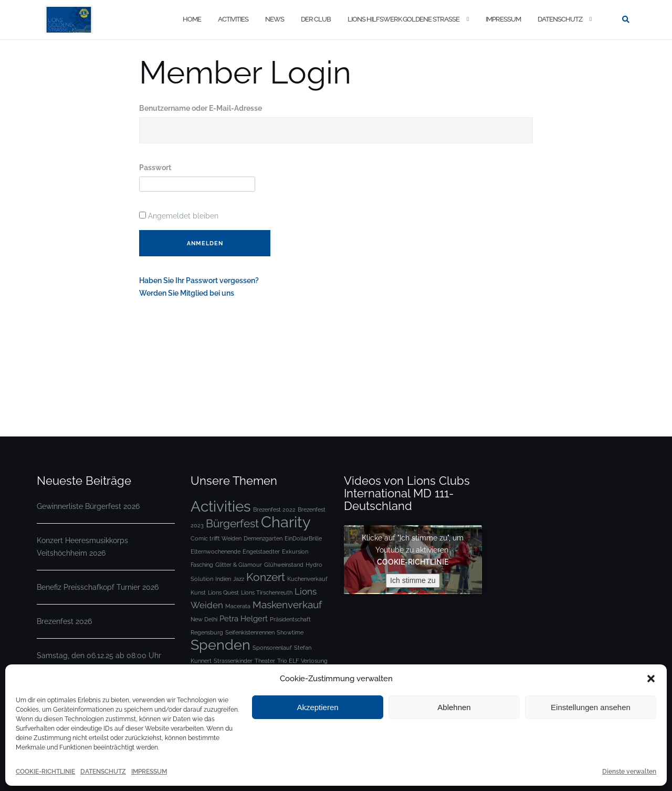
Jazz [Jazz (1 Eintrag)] (239, 579)
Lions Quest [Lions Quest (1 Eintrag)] (223, 592)
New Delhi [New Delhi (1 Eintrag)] (204, 619)
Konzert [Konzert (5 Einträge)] (266, 577)
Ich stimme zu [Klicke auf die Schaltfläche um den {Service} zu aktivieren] (413, 580)
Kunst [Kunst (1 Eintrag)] (198, 592)
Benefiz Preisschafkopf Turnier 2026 (98, 587)
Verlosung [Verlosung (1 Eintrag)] (314, 661)
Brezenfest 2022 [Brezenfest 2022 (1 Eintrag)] (274, 509)
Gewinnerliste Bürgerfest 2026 (88, 506)
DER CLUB (316, 19)
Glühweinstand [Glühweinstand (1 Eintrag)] (284, 565)
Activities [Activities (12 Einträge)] (221, 506)
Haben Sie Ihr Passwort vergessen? (199, 280)
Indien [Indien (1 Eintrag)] (223, 579)
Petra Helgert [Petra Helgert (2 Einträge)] (244, 618)
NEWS (275, 19)
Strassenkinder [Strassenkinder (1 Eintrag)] (233, 661)
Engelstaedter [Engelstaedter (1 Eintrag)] (261, 551)
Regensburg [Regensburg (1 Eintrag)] (207, 632)
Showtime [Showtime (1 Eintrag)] (290, 632)
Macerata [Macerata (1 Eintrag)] (238, 606)
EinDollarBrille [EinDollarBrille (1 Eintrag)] (303, 538)
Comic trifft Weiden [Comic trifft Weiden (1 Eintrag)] (216, 538)
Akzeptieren (317, 707)
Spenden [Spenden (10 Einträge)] (220, 645)
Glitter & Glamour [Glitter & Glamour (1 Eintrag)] (239, 565)
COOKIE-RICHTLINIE (45, 772)
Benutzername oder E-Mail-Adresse (201, 108)
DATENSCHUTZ (103, 772)
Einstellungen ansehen (591, 707)
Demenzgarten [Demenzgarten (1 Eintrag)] (263, 538)
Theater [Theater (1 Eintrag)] (265, 661)
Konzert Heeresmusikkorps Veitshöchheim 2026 (82, 547)
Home (192, 19)
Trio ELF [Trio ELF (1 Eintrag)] (288, 661)
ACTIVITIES (233, 19)
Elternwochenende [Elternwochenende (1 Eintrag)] (216, 551)
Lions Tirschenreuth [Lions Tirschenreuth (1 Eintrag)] (267, 592)
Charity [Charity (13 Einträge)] (286, 522)
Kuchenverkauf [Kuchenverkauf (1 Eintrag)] (307, 579)
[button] (651, 679)
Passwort (155, 168)
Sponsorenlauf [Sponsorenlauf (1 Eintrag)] (272, 648)
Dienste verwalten (629, 772)
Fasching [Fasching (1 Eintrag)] (202, 565)
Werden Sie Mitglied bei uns (187, 293)
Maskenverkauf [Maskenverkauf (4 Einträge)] (287, 605)
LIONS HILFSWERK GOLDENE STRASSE (403, 19)
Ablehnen (454, 707)
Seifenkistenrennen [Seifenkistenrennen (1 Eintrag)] (250, 632)
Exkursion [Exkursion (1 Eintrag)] (295, 551)
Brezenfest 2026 (64, 621)
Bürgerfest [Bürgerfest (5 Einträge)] (232, 523)
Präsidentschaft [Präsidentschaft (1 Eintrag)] (290, 619)
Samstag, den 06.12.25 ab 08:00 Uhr (99, 655)
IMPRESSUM (149, 772)
